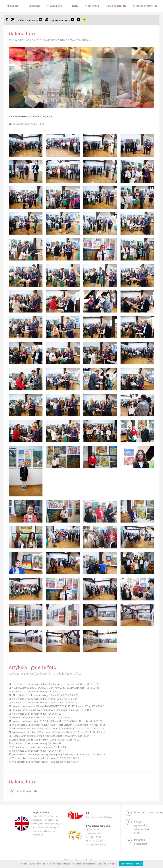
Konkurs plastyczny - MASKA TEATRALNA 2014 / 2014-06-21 (42, 717)
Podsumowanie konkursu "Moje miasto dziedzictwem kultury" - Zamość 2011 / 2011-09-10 (58, 732)
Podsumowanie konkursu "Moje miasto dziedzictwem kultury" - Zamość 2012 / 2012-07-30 (58, 728)
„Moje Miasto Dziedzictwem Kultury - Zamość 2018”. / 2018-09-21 (45, 740)
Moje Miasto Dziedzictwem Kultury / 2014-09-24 (36, 751)
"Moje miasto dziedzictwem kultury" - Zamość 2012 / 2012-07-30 (45, 758)
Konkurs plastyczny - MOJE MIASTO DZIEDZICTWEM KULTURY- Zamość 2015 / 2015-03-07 (57, 706)
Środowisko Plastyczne (145, 6)
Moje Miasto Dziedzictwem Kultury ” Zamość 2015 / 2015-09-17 (44, 703)
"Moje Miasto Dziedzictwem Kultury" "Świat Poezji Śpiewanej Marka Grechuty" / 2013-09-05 (58, 725)
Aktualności (13, 6)
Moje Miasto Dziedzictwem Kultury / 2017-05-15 (36, 692)
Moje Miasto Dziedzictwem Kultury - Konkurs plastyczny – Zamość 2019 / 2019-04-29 (55, 684)
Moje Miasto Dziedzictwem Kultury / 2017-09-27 (36, 743)
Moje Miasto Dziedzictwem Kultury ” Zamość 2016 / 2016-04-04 (44, 699)
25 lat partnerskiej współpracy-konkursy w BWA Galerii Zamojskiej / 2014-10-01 (52, 710)
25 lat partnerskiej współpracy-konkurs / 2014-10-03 (38, 747)
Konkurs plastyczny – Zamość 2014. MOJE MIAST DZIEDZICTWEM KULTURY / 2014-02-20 (57, 721)
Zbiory (75, 6)
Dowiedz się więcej (107, 864)
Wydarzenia (56, 6)
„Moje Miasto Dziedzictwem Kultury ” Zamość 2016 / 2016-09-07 (45, 695)
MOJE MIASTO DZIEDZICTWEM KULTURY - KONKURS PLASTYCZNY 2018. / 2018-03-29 (55, 688)
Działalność (34, 6)
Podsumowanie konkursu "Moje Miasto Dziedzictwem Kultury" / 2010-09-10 (50, 736)
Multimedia (94, 6)
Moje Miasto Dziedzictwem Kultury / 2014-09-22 (36, 714)
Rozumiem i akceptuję (131, 864)
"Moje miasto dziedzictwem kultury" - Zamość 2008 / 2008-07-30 (45, 762)
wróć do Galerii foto (27, 791)
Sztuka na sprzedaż (116, 6)
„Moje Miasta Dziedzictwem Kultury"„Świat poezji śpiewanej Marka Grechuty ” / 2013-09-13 (58, 754)
